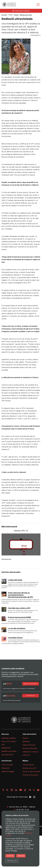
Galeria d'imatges (8, 772)
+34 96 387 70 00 (21, 810)
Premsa (16, 15)
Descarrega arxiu (6, 559)
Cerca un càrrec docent (31, 772)
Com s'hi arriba (7, 765)
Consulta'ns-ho (31, 696)
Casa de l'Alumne (29, 745)
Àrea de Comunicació (30, 775)
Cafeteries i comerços (31, 752)
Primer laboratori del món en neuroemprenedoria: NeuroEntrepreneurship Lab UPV (20, 595)
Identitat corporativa (9, 751)
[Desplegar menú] (38, 5)
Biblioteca (26, 741)
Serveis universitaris (30, 748)
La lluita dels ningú (15, 580)
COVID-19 (26, 755)
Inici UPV (4, 15)
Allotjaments (6, 748)
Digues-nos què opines (31, 684)
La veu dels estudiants (17, 628)
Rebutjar (21, 856)
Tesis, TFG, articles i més (9, 743)
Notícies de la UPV (29, 768)
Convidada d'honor (15, 638)
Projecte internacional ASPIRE (19, 617)
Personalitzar (12, 861)
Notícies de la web (26, 15)
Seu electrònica (7, 755)
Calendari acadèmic (9, 738)
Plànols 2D (6, 768)
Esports (25, 738)
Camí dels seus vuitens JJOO (19, 608)
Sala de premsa (28, 765)
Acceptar (10, 856)
